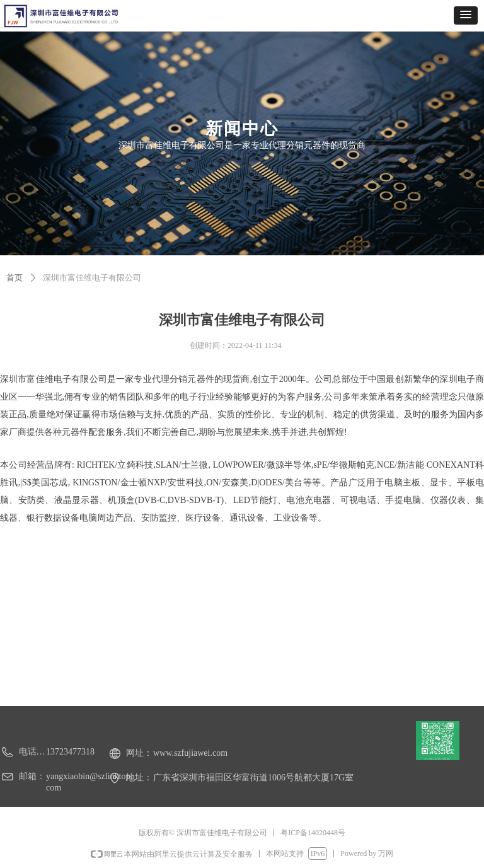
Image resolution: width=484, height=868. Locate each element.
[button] (466, 15)
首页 (14, 278)
